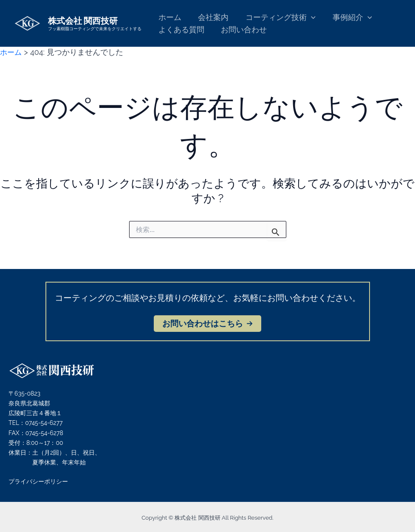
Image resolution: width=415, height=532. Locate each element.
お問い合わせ (242, 30)
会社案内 (211, 17)
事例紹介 (347, 18)
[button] (207, 323)
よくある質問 (181, 30)
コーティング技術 (277, 18)
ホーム (169, 17)
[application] (307, 18)
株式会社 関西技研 (83, 20)
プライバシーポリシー (38, 481)
